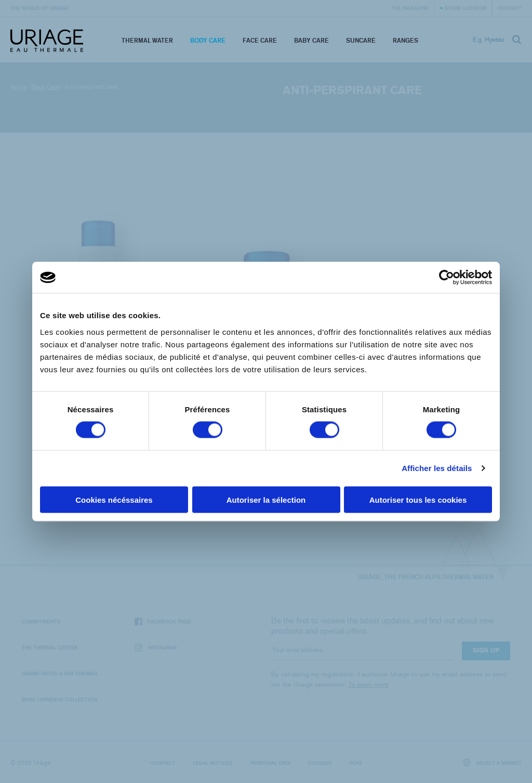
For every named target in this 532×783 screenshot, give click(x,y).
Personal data (270, 763)
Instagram (156, 648)
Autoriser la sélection (266, 499)
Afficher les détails (437, 468)
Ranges (405, 40)
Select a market (493, 762)
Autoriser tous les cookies (418, 499)
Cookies (320, 763)
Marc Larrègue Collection (59, 699)
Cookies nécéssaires (114, 499)
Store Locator (465, 8)
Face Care (260, 40)
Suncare (361, 40)
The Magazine (410, 8)
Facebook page (163, 622)
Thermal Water (147, 40)
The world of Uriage (39, 8)
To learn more (369, 684)
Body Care (208, 40)
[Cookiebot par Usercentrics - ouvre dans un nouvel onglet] (447, 278)
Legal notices (213, 763)
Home (18, 87)
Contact (510, 8)
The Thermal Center (50, 647)
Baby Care (311, 40)
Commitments (41, 621)
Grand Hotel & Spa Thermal (60, 673)
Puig (356, 763)
